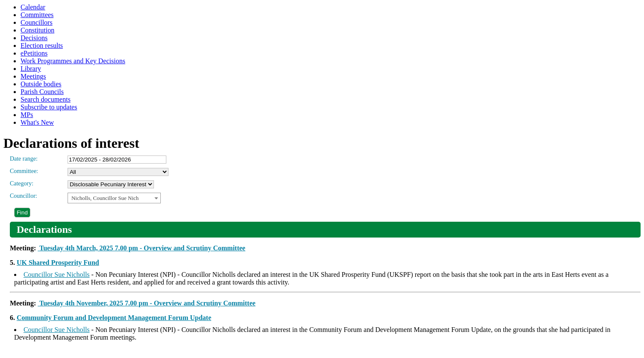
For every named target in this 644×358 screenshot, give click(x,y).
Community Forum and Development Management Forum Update (114, 318)
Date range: (24, 159)
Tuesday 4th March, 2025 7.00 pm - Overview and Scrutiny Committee (141, 248)
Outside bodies (41, 84)
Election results (42, 45)
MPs (27, 115)
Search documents (46, 99)
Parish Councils (42, 92)
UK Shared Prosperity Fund (58, 263)
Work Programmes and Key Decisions (73, 61)
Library (31, 69)
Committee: (24, 171)
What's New (37, 122)
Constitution (37, 30)
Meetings (33, 76)
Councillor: (24, 196)
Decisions (34, 38)
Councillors (37, 22)
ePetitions (34, 53)
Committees (37, 15)
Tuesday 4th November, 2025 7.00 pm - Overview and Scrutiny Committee (146, 303)
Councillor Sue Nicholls (57, 274)
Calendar (33, 7)
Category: (22, 183)
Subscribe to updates (49, 107)
